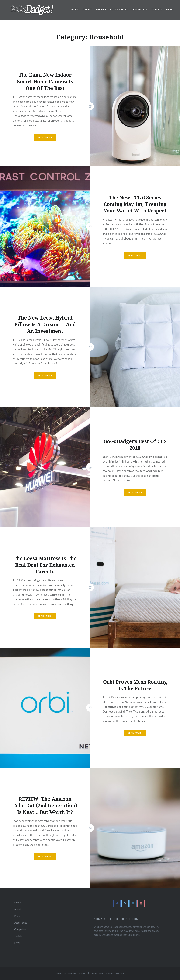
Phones (101, 9)
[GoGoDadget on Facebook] (117, 903)
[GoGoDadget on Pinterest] (141, 903)
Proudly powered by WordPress (72, 973)
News (170, 9)
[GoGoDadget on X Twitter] (125, 903)
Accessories (119, 9)
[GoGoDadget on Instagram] (133, 903)
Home (75, 9)
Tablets (157, 9)
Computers (140, 9)
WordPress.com (116, 973)
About (87, 9)
